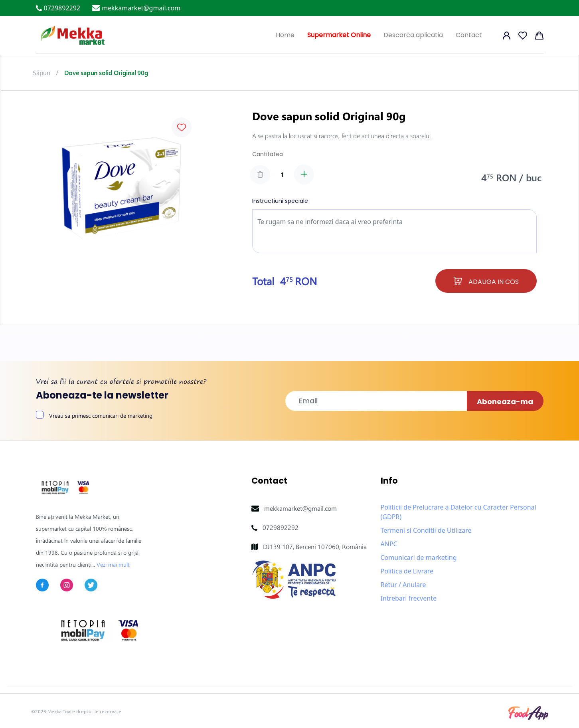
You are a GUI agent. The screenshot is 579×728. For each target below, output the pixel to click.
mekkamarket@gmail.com (300, 508)
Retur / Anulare (403, 585)
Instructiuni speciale (280, 201)
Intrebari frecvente (409, 598)
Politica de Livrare (407, 571)
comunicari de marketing (122, 416)
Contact (469, 35)
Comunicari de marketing (419, 557)
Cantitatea (268, 154)
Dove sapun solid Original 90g (106, 72)
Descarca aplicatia (413, 35)
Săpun (41, 72)
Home (285, 35)
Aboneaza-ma (505, 402)
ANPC (389, 544)
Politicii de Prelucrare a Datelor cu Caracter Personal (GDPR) (458, 512)
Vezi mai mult (113, 564)
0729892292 (281, 527)
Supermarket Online (339, 35)
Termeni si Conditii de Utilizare (426, 530)
